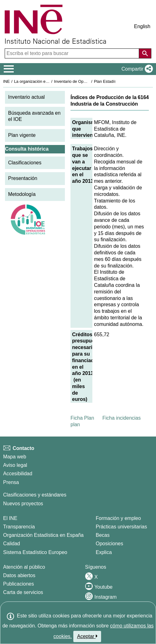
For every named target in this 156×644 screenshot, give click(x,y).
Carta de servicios (23, 592)
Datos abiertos (19, 575)
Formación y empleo (118, 518)
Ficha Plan (82, 418)
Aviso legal (15, 465)
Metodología (22, 194)
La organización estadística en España (48, 81)
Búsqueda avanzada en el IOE (34, 116)
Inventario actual (26, 97)
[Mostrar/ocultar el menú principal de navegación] (9, 69)
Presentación (23, 178)
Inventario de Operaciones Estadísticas (89, 81)
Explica (104, 552)
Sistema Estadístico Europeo (35, 552)
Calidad (12, 544)
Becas (103, 535)
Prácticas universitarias (122, 527)
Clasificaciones (25, 163)
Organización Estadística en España (43, 535)
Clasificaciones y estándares (35, 495)
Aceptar (87, 636)
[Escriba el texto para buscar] (73, 53)
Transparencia (19, 527)
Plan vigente (22, 135)
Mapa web (15, 457)
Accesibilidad (18, 474)
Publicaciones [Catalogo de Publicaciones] (19, 584)
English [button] (142, 26)
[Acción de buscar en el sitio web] (145, 53)
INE (6, 81)
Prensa (11, 482)
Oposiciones (110, 544)
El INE (10, 518)
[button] (136, 69)
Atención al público (24, 567)
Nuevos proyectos (23, 504)
